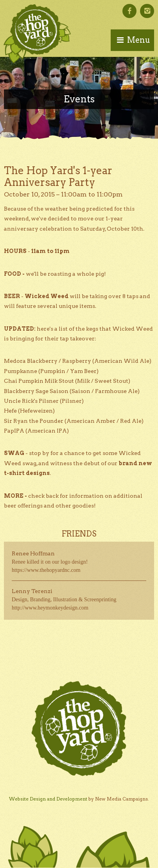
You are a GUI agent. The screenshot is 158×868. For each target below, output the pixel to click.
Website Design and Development (48, 799)
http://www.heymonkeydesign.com (50, 608)
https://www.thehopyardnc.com (46, 570)
